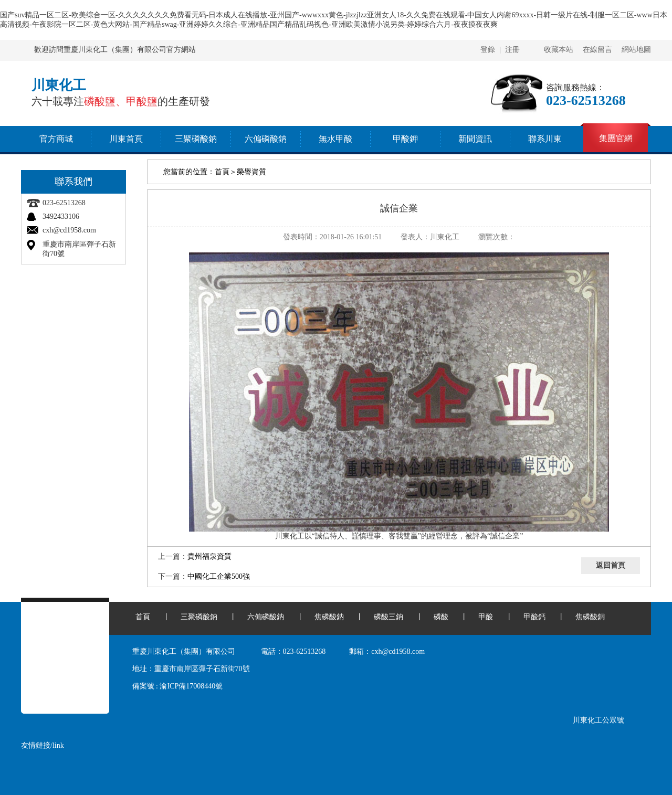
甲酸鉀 (405, 139)
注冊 (512, 50)
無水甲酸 (335, 139)
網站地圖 (636, 50)
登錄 (488, 50)
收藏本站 (559, 50)
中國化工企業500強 (219, 576)
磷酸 (441, 617)
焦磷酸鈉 (329, 617)
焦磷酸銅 (590, 617)
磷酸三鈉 (388, 617)
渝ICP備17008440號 (191, 686)
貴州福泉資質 (209, 556)
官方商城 (56, 139)
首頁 (222, 172)
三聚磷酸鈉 (196, 139)
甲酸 (486, 617)
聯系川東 (545, 139)
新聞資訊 (475, 139)
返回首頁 (611, 565)
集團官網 (616, 138)
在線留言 (597, 50)
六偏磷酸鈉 (266, 139)
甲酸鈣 (534, 617)
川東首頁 (126, 139)
